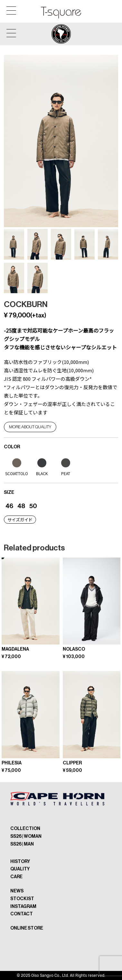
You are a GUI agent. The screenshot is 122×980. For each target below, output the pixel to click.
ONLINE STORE (27, 928)
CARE (16, 877)
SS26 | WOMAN (26, 836)
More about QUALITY (30, 427)
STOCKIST (22, 899)
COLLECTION (25, 829)
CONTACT (22, 914)
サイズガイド (20, 520)
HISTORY (20, 862)
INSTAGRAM (23, 906)
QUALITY (20, 869)
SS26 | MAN (22, 844)
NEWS (17, 891)
